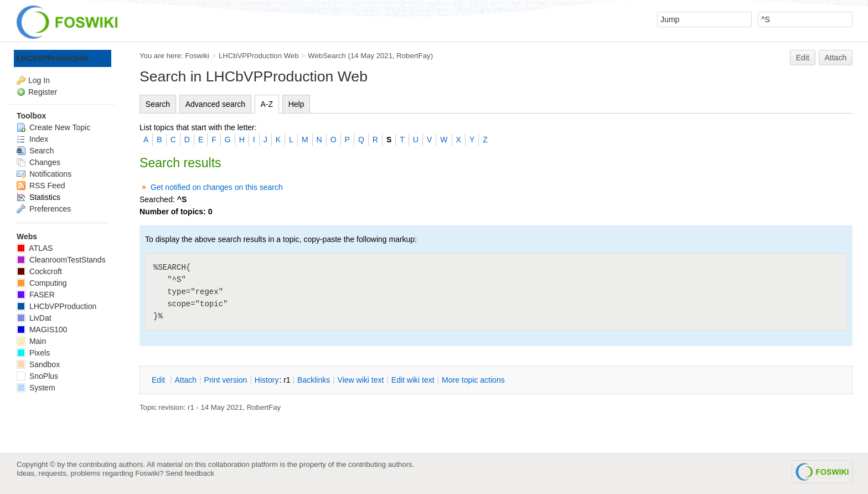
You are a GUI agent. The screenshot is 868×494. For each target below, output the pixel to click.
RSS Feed (41, 186)
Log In (39, 80)
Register (43, 92)
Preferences (44, 209)
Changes (38, 162)
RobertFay (413, 56)
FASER (36, 295)
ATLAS (35, 248)
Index (32, 139)
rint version (226, 380)
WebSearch (327, 56)
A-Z (267, 104)
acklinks (314, 380)
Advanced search (215, 104)
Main (31, 341)
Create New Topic (53, 127)
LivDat (34, 318)
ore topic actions (473, 380)
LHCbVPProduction (53, 58)
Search (158, 104)
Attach (836, 58)
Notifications (44, 174)
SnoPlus (37, 376)
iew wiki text (361, 380)
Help (296, 104)
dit (159, 380)
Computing (42, 283)
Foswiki (197, 56)
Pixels (33, 353)
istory (267, 380)
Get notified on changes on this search (217, 187)
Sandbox (38, 364)
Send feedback (190, 473)
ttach (185, 380)
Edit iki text (413, 380)
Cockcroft (39, 271)
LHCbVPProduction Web (259, 56)
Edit (803, 58)
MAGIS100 (42, 330)
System (36, 388)
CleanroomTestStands (61, 260)
